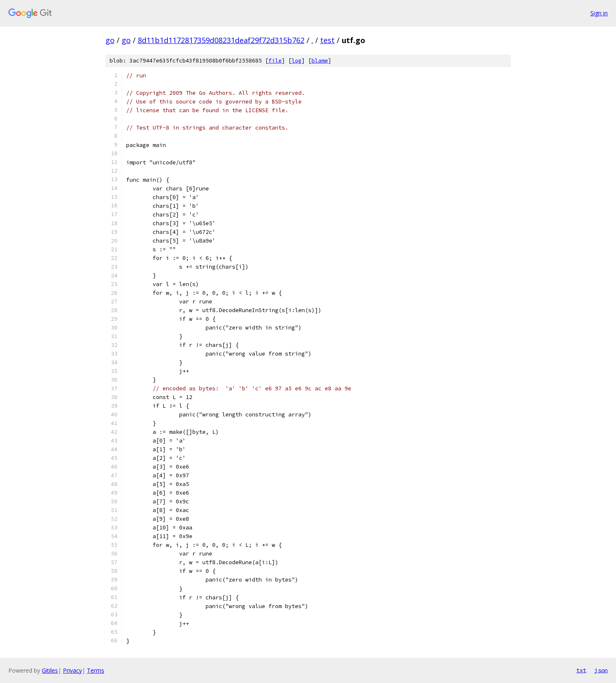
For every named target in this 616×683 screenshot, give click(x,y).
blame (320, 61)
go (110, 40)
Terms (96, 670)
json (601, 670)
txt (581, 670)
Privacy (72, 670)
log (297, 61)
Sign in (599, 13)
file (275, 61)
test (327, 40)
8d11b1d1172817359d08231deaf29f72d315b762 (221, 40)
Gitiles (50, 670)
